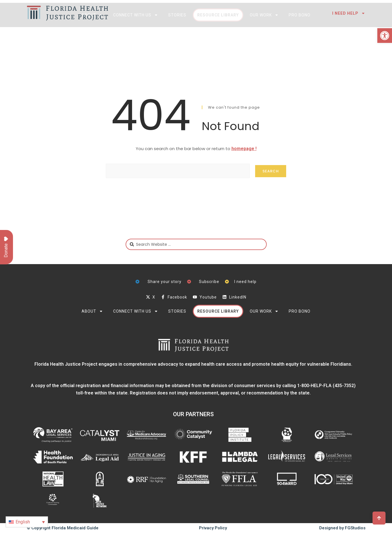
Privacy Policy (213, 528)
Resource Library (218, 36)
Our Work (264, 36)
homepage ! (244, 149)
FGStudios (355, 528)
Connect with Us (136, 36)
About (92, 36)
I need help (349, 13)
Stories (177, 36)
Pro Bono (300, 36)
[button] (385, 36)
